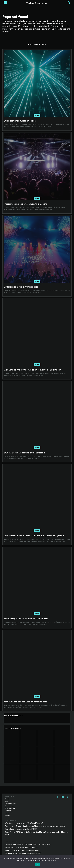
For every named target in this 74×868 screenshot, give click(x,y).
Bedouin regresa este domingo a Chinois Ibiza (26, 619)
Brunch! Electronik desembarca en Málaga (24, 453)
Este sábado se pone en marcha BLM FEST (21, 829)
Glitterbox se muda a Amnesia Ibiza (21, 287)
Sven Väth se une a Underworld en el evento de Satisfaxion (32, 370)
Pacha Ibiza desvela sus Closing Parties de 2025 (23, 853)
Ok (38, 864)
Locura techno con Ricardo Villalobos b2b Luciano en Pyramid (34, 536)
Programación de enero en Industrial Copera (25, 204)
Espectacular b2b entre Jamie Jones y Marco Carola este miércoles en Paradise (35, 826)
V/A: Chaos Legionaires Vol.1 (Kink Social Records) (24, 823)
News (37, 116)
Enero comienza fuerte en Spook (20, 121)
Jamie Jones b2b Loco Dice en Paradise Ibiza (25, 702)
